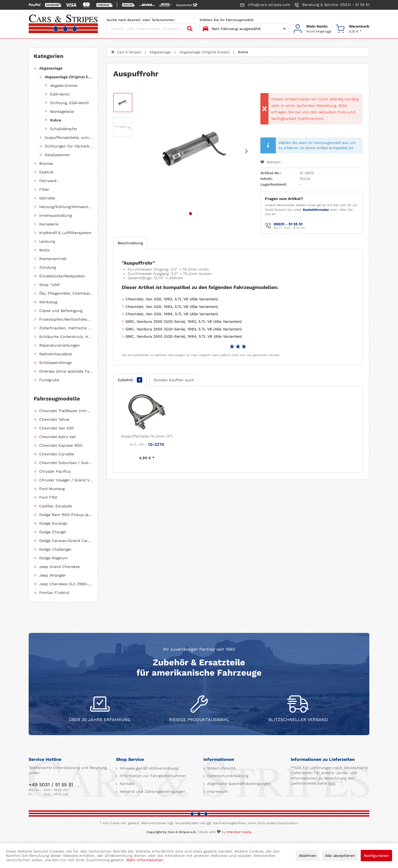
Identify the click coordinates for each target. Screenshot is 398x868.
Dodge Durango (53, 523)
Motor (45, 250)
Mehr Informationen (145, 860)
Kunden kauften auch (174, 380)
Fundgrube (49, 380)
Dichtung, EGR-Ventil (69, 103)
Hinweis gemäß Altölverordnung (148, 768)
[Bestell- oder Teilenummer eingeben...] (151, 29)
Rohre (56, 120)
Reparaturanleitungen (59, 345)
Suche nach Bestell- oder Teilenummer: (141, 20)
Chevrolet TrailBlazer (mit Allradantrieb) (66, 411)
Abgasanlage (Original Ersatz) (69, 77)
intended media (239, 832)
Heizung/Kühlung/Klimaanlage (66, 207)
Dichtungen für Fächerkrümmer (69, 146)
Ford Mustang (52, 489)
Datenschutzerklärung (227, 776)
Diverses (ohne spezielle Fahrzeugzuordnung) (66, 371)
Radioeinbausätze (56, 354)
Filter (44, 189)
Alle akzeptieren (340, 856)
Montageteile (62, 111)
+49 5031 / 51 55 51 (51, 785)
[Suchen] (190, 29)
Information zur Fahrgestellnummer (152, 776)
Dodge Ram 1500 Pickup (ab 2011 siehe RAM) (66, 515)
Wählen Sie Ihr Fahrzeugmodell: (227, 20)
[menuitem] (312, 29)
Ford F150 (48, 497)
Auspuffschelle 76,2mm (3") (147, 436)
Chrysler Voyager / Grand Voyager (66, 480)
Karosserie (49, 224)
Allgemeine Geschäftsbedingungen (238, 784)
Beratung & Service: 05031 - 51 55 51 (332, 5)
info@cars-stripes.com (265, 5)
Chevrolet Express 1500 (61, 445)
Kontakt (126, 784)
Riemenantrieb (53, 259)
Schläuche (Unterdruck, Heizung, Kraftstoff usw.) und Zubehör (66, 337)
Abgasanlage (51, 68)
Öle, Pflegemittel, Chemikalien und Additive (66, 293)
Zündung (47, 267)
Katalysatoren (57, 155)
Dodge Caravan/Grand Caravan (66, 541)
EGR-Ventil (60, 94)
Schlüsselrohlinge (55, 363)
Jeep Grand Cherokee (59, 567)
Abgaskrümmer (64, 86)
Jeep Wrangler (53, 575)
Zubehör (130, 380)
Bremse (46, 163)
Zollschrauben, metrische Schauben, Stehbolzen (66, 328)
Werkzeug (48, 302)
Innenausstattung (55, 215)
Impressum (217, 791)
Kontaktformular (316, 210)
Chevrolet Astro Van (58, 437)
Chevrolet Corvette (57, 454)
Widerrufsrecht (221, 768)
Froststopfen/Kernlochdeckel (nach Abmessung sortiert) (66, 319)
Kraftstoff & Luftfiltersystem (65, 233)
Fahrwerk (48, 181)
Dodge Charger (53, 532)
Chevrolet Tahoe (54, 419)
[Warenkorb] (353, 29)
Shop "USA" (50, 285)
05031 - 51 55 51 (288, 224)
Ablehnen (308, 856)
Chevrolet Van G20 (57, 428)
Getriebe (47, 198)
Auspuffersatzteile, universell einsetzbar (69, 137)
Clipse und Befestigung (61, 311)
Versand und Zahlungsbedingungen (152, 791)
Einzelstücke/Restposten (62, 276)
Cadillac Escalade (56, 506)
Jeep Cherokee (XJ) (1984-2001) (66, 584)
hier (332, 783)
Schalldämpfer (64, 129)
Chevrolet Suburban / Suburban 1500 (66, 463)
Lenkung (47, 241)
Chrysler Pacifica (55, 471)
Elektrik (46, 172)
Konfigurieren (376, 856)
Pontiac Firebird (54, 593)
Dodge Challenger (55, 549)
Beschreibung (130, 243)
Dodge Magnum (53, 558)
